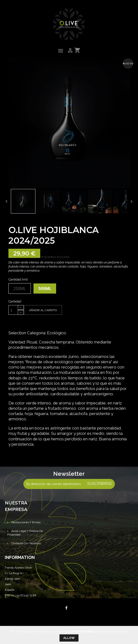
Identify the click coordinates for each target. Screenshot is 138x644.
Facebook (66, 608)
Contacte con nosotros (26, 543)
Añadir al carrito (43, 310)
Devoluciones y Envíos (26, 522)
